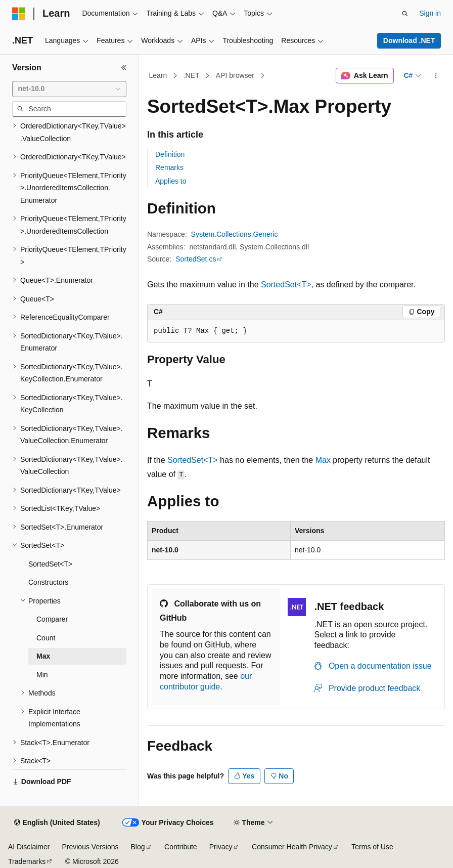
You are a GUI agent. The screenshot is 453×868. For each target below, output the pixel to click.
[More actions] (436, 76)
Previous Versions (90, 847)
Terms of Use (372, 847)
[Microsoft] (19, 14)
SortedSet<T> (286, 285)
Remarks (169, 167)
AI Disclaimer (29, 847)
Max (323, 460)
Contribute (181, 847)
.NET (192, 75)
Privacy (221, 847)
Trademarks (27, 861)
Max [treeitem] (43, 656)
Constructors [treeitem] (48, 582)
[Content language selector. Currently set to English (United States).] (57, 823)
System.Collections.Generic (235, 234)
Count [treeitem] (46, 638)
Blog (138, 847)
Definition (170, 154)
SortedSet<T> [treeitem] (50, 564)
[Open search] (405, 14)
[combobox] (69, 89)
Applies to (171, 181)
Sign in (430, 13)
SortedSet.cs (196, 259)
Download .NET (409, 40)
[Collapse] (124, 68)
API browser (235, 75)
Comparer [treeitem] (52, 619)
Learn (158, 75)
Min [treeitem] (42, 675)
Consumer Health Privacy (292, 847)
